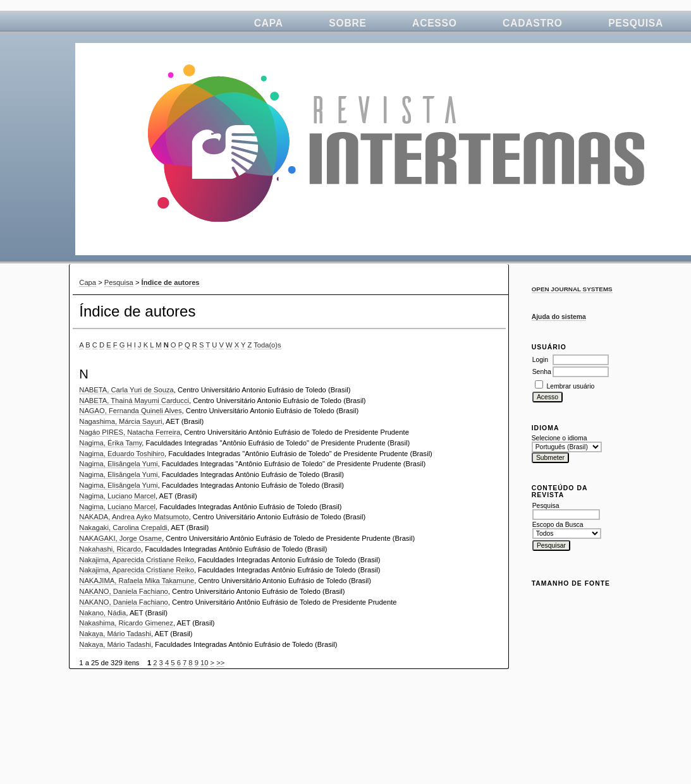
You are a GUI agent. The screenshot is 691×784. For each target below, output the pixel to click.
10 (204, 663)
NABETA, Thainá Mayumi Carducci (134, 401)
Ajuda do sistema (559, 317)
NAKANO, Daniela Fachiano (124, 591)
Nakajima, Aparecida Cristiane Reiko (137, 560)
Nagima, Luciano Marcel (117, 496)
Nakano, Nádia (102, 613)
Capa (269, 23)
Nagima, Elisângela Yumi (118, 464)
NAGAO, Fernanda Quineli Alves (130, 411)
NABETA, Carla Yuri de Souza (126, 390)
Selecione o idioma (560, 438)
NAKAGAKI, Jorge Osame (120, 538)
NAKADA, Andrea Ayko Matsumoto (134, 517)
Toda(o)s (267, 345)
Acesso (435, 23)
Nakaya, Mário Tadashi (115, 634)
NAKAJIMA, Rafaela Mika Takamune (137, 581)
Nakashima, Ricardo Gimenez (126, 623)
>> (220, 663)
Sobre (347, 23)
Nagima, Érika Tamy (110, 443)
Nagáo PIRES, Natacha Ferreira (130, 432)
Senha (542, 372)
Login (540, 360)
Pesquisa (636, 23)
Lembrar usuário (571, 386)
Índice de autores (171, 282)
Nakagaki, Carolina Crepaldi (123, 528)
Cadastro (533, 23)
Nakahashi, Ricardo (110, 549)
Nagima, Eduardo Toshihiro (122, 454)
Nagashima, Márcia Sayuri (120, 421)
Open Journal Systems (572, 289)
